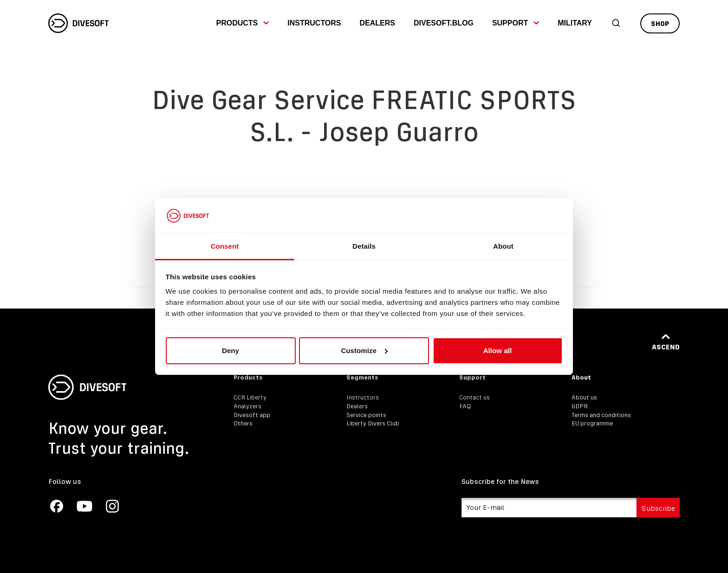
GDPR (580, 406)
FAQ (465, 406)
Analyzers (247, 406)
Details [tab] (364, 246)
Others (243, 423)
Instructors (314, 23)
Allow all (498, 351)
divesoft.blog (444, 23)
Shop (660, 23)
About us (584, 397)
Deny (231, 351)
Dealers (377, 23)
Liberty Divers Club (373, 423)
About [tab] (503, 246)
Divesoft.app (252, 415)
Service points (366, 415)
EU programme (592, 423)
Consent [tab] (225, 246)
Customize (364, 351)
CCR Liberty (250, 397)
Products (242, 23)
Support (516, 23)
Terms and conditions (601, 415)
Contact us (474, 397)
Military (575, 23)
